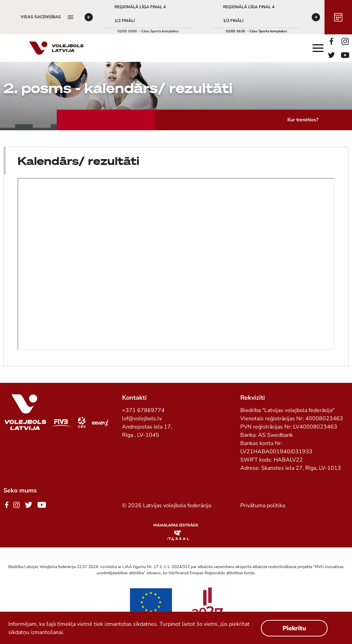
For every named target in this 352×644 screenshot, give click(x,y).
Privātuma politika (263, 506)
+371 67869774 (143, 410)
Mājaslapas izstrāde (176, 525)
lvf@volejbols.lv (142, 419)
